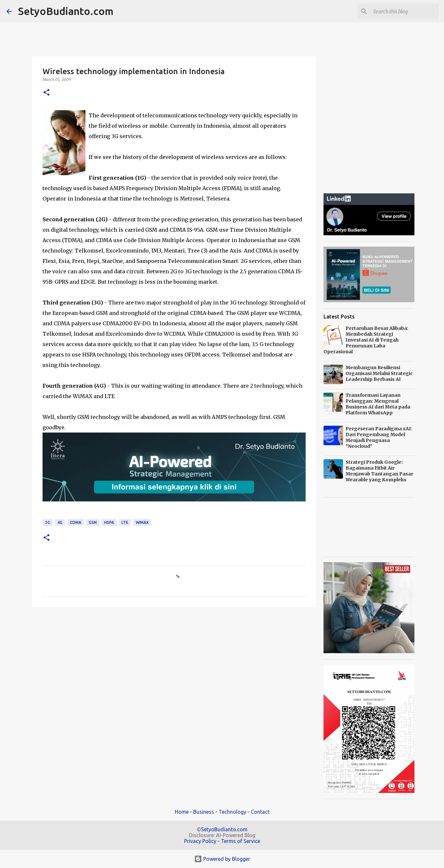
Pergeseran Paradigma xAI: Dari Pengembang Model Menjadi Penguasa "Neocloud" (379, 437)
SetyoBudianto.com (66, 11)
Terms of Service (241, 841)
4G (60, 522)
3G (48, 522)
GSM (93, 522)
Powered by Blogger (222, 859)
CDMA (76, 522)
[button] (46, 93)
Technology (232, 812)
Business (204, 812)
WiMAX (142, 522)
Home (182, 812)
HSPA (109, 522)
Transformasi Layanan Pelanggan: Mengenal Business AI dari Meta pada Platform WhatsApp (378, 404)
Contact (260, 812)
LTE (125, 522)
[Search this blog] (405, 11)
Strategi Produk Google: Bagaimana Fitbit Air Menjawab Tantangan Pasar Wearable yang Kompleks (379, 471)
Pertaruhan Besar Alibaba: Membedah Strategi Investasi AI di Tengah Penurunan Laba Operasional (366, 340)
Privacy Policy (200, 841)
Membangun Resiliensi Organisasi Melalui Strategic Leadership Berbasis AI (379, 373)
